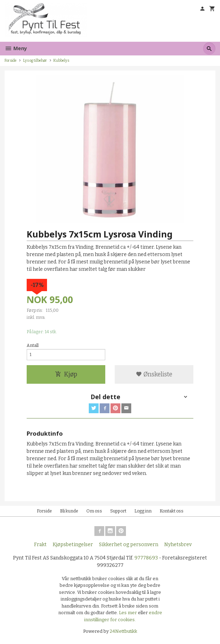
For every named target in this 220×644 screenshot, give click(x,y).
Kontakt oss (172, 511)
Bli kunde (69, 511)
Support (118, 511)
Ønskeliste (154, 374)
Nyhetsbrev (178, 545)
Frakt (40, 545)
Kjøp (66, 374)
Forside (11, 61)
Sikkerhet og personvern (129, 545)
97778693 (146, 558)
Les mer (128, 613)
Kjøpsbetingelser (73, 545)
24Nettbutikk (124, 631)
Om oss (94, 511)
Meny (16, 48)
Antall (33, 346)
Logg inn (143, 511)
